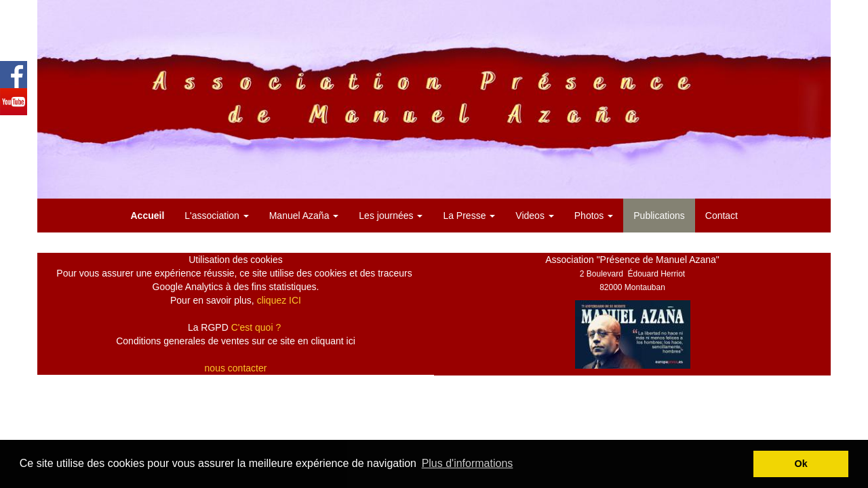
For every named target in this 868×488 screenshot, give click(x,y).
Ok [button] (801, 464)
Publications (659, 216)
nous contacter (236, 368)
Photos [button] (594, 216)
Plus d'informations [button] (468, 463)
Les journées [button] (391, 216)
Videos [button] (534, 216)
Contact (722, 216)
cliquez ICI (279, 300)
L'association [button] (216, 216)
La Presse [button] (469, 216)
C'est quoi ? (256, 327)
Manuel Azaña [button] (304, 216)
